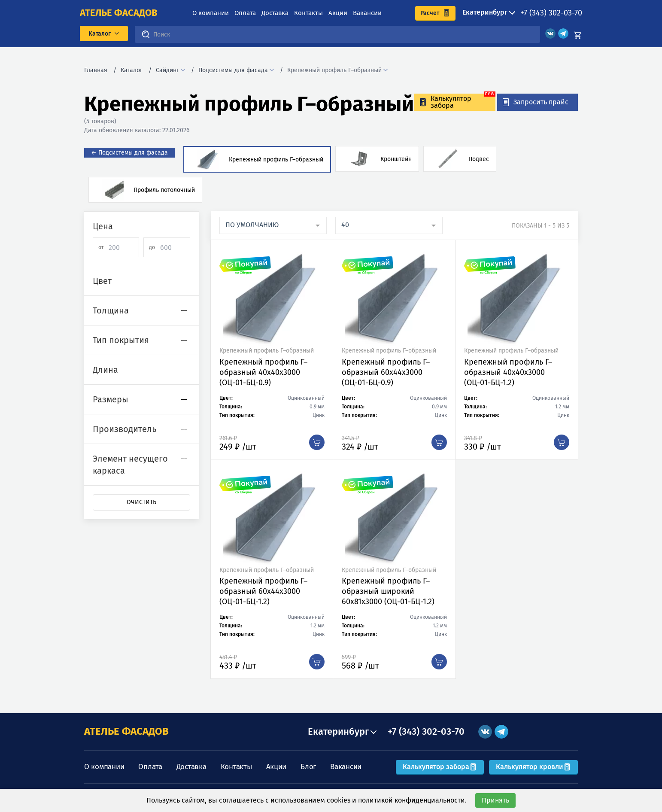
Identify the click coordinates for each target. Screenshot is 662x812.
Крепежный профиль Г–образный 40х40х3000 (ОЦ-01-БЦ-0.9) (263, 372)
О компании (211, 13)
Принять (495, 800)
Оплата (245, 13)
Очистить (141, 502)
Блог (308, 767)
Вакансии (367, 13)
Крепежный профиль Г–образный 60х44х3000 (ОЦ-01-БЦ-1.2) (263, 591)
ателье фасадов (119, 13)
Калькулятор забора (440, 767)
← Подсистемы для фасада (129, 153)
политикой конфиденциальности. (412, 800)
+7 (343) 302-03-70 (551, 13)
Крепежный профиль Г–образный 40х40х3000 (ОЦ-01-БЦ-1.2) (508, 372)
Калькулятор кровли (533, 767)
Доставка (275, 13)
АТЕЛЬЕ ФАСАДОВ (126, 731)
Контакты (308, 13)
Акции (338, 13)
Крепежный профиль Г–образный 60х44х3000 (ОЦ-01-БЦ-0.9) (386, 372)
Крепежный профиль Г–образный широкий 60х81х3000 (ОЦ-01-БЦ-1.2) (388, 591)
